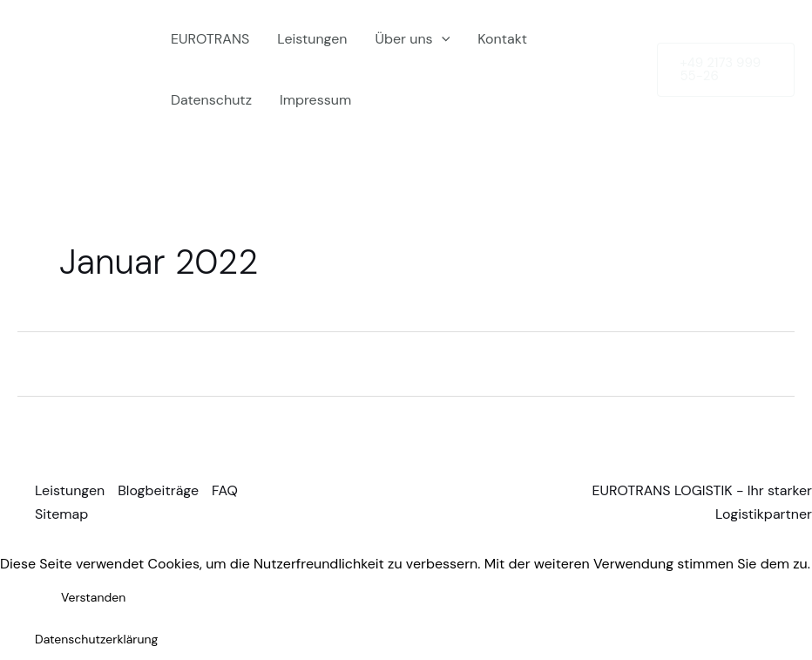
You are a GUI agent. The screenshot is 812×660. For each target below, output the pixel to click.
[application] (442, 39)
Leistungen (312, 39)
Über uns (413, 39)
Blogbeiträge (158, 490)
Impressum (315, 100)
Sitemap (61, 514)
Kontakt (502, 39)
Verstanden (93, 597)
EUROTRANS (210, 39)
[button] (726, 70)
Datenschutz (211, 100)
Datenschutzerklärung (96, 639)
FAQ (225, 490)
